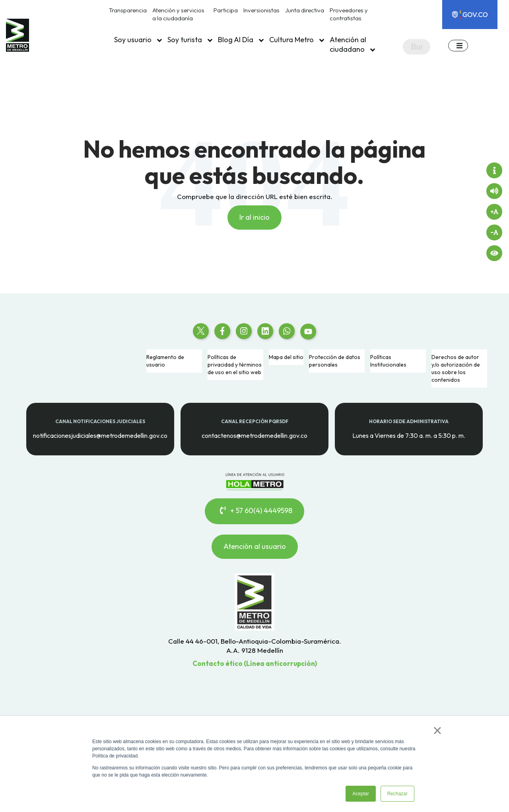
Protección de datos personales (335, 361)
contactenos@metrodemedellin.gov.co (254, 435)
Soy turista (190, 40)
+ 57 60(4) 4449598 (254, 511)
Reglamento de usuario (165, 361)
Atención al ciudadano (352, 45)
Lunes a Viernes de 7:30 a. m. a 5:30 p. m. (409, 435)
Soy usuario (138, 40)
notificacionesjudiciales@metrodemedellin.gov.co (100, 435)
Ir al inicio (254, 217)
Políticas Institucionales (388, 361)
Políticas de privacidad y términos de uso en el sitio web (235, 365)
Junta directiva (305, 10)
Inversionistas (261, 10)
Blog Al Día (241, 40)
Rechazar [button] (397, 794)
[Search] (417, 47)
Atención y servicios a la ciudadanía (178, 14)
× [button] (437, 730)
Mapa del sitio (286, 357)
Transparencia (128, 10)
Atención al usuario (255, 546)
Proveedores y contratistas (349, 14)
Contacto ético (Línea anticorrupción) (255, 663)
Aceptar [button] (360, 794)
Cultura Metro (297, 40)
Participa (226, 10)
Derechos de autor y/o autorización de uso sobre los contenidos (456, 368)
